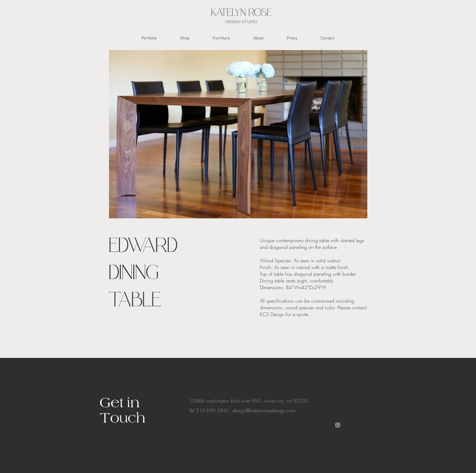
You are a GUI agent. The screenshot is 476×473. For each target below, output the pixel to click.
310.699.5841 (213, 410)
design (239, 410)
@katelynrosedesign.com (271, 410)
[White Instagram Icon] (338, 425)
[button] (238, 134)
